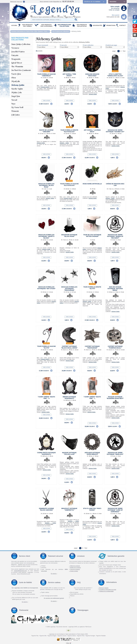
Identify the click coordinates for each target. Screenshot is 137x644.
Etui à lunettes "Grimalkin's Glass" (115, 75)
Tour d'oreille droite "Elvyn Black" (69, 131)
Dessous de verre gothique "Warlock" (115, 453)
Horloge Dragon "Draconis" (92, 75)
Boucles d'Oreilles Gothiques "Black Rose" (46, 185)
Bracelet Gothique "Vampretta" (69, 509)
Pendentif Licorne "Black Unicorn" (46, 509)
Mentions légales (104, 588)
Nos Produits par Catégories (46, 25)
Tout (124, 51)
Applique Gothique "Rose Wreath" (92, 453)
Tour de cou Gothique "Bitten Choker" (92, 235)
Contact (122, 25)
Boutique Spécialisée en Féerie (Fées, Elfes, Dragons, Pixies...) (30, 31)
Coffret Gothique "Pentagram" (92, 347)
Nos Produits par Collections (64, 25)
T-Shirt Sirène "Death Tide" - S (46, 398)
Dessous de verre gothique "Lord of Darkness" (115, 510)
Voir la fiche (46, 101)
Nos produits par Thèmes (27, 25)
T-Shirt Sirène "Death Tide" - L (92, 398)
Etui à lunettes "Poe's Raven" (92, 509)
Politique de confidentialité (106, 591)
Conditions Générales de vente (108, 590)
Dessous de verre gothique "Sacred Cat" (115, 131)
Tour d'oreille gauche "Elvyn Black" (69, 185)
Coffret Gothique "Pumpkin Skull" (115, 347)
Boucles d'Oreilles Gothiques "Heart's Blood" (46, 236)
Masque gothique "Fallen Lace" (69, 453)
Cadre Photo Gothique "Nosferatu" (46, 453)
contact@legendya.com (20, 571)
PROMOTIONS (111, 25)
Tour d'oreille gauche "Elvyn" (46, 347)
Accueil (14, 25)
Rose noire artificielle (92, 184)
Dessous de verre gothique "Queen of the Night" (115, 236)
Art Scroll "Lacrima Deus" (92, 131)
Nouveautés (98, 25)
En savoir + (54, 574)
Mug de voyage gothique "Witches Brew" (115, 289)
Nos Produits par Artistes (82, 25)
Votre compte (115, 6)
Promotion (46, 71)
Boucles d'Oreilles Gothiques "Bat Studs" (46, 288)
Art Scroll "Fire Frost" (69, 75)
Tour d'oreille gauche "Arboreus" (46, 75)
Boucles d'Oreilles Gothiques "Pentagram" (69, 289)
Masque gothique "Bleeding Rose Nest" (115, 398)
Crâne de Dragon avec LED (115, 185)
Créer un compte (114, 10)
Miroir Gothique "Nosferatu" (69, 398)
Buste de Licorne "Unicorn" (46, 131)
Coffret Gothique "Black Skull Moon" (69, 347)
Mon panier (116, 15)
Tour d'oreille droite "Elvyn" (92, 288)
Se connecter (115, 8)
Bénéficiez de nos (92, 2)
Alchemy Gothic (76, 31)
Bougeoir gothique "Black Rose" (69, 235)
